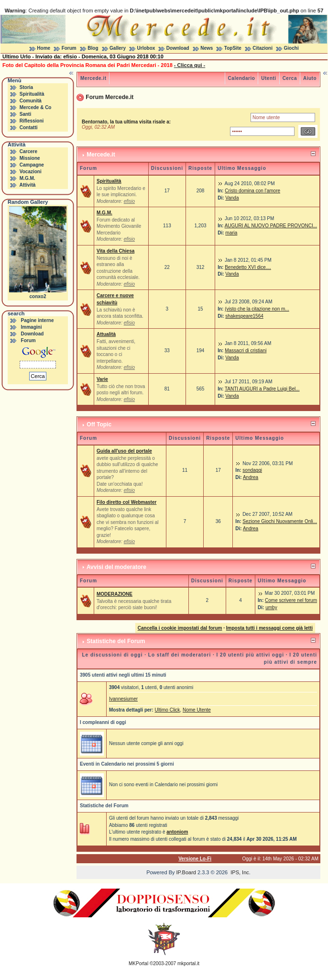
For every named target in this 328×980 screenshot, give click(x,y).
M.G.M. (27, 178)
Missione (30, 158)
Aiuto (310, 78)
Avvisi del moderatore (116, 567)
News (207, 48)
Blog (93, 48)
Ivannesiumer (123, 699)
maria (231, 233)
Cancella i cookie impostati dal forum (180, 628)
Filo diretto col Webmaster (126, 502)
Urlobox (146, 48)
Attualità (106, 334)
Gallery (118, 48)
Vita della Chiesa (115, 251)
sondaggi (252, 470)
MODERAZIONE (115, 594)
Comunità (31, 101)
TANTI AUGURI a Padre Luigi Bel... (262, 389)
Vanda (232, 198)
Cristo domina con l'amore (252, 191)
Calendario (242, 78)
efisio (129, 201)
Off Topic (99, 424)
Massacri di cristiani (246, 351)
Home (44, 48)
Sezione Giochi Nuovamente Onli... (280, 521)
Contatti (29, 128)
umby (271, 607)
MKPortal (138, 963)
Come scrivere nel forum (291, 600)
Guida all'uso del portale (124, 451)
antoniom (177, 832)
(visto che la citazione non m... (257, 309)
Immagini (32, 327)
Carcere (28, 151)
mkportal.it (188, 963)
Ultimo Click (168, 710)
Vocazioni (31, 172)
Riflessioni (32, 121)
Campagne (32, 165)
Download (178, 48)
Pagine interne (38, 320)
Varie (102, 379)
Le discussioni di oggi (112, 655)
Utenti (268, 78)
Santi (25, 114)
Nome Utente (197, 710)
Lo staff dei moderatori (180, 655)
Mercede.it (93, 78)
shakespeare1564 (244, 316)
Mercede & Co (36, 107)
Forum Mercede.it (109, 97)
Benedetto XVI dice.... (248, 267)
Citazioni (262, 48)
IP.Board (186, 872)
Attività (27, 185)
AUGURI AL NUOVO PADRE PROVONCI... (271, 226)
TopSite (233, 48)
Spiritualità (32, 94)
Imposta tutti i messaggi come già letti (269, 628)
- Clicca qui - (190, 65)
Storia (26, 87)
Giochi (291, 48)
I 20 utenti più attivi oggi (250, 655)
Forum (69, 48)
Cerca (290, 78)
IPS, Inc (240, 872)
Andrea (251, 477)
